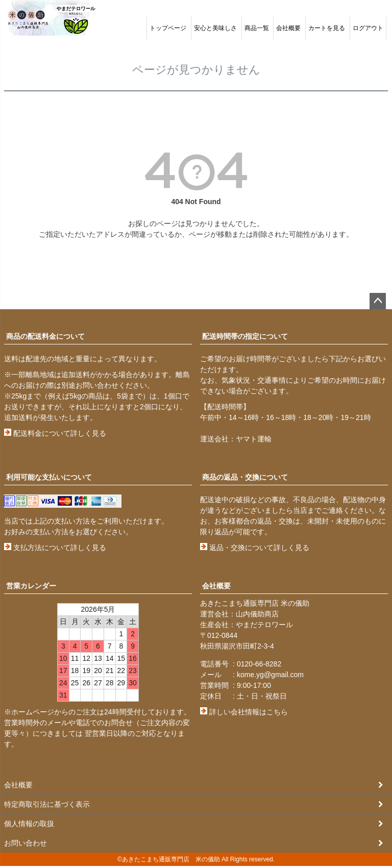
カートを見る (327, 28)
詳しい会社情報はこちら (244, 712)
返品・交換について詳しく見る (255, 548)
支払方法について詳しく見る (55, 548)
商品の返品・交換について (245, 477)
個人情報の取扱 (29, 825)
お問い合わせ (26, 845)
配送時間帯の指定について (245, 336)
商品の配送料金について (45, 336)
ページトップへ (378, 301)
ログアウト (368, 28)
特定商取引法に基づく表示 (47, 805)
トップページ (168, 28)
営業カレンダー (31, 586)
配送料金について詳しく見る (55, 433)
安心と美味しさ (215, 28)
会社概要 (288, 28)
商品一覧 (257, 28)
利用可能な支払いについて (49, 477)
